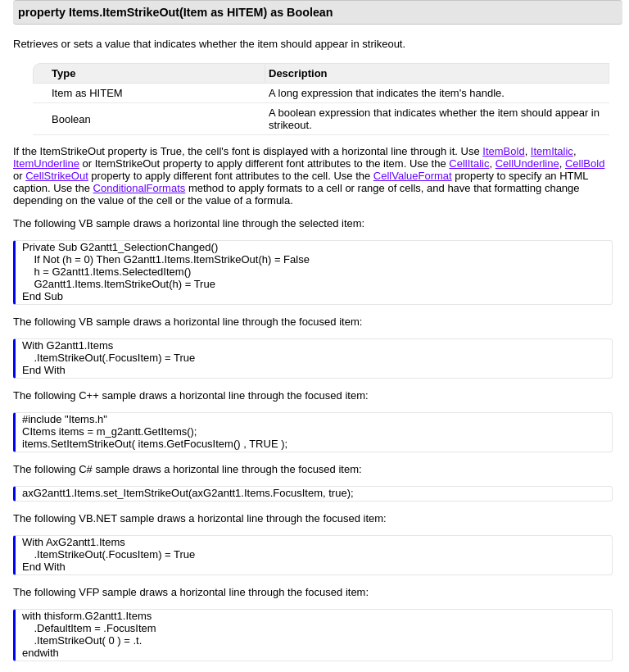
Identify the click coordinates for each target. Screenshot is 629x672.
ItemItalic (552, 151)
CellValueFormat (413, 176)
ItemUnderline (46, 163)
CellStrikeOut (57, 176)
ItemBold (503, 151)
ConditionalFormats (140, 188)
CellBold (585, 163)
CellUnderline (527, 163)
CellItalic (469, 163)
